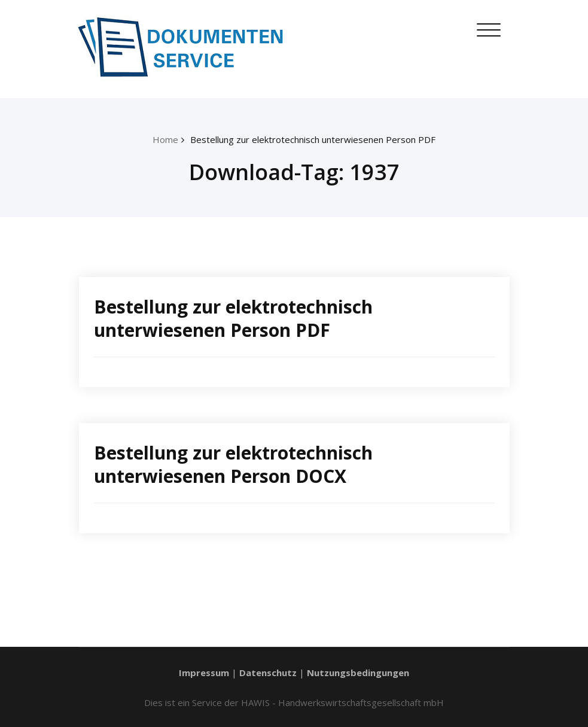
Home (165, 139)
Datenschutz (268, 673)
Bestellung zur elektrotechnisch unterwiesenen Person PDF (313, 139)
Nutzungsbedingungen (358, 673)
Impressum (204, 673)
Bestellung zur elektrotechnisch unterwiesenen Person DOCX (233, 464)
